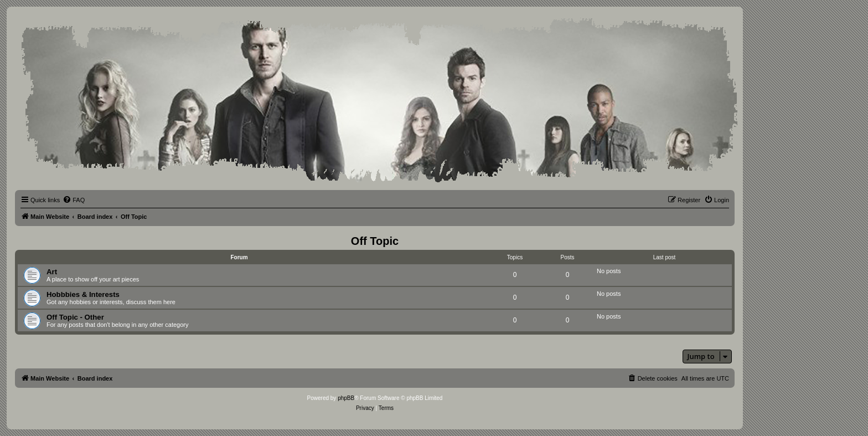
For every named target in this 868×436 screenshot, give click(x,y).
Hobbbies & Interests (83, 294)
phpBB (346, 398)
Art (52, 272)
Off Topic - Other (75, 317)
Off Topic (375, 241)
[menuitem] (74, 200)
